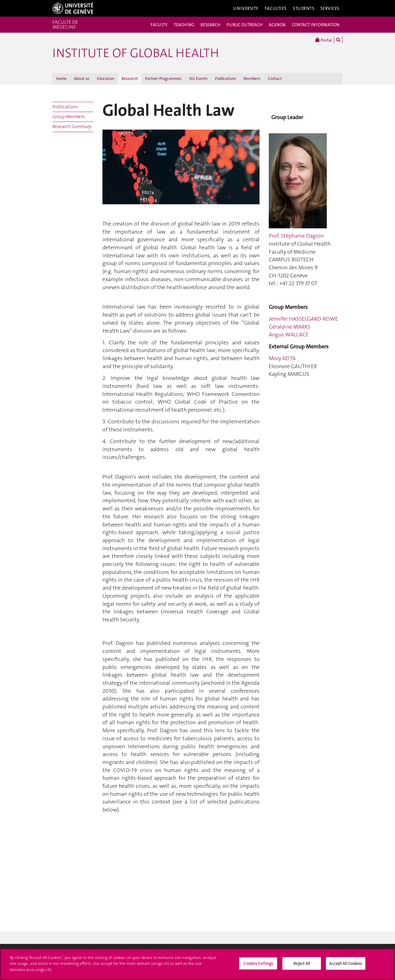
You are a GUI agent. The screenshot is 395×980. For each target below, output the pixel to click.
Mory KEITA (282, 358)
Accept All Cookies (345, 966)
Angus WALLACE (289, 334)
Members (252, 79)
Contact (275, 79)
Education (106, 79)
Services (330, 8)
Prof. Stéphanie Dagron (296, 236)
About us (82, 79)
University (246, 8)
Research (130, 79)
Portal (324, 40)
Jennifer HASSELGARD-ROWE (303, 319)
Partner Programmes (163, 79)
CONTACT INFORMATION (316, 25)
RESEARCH (210, 25)
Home (61, 79)
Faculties (276, 8)
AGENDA (277, 25)
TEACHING (184, 25)
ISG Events (198, 79)
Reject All (302, 966)
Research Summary (72, 127)
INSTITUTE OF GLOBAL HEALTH (136, 53)
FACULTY (159, 25)
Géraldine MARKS (290, 327)
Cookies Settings (258, 966)
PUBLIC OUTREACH (245, 25)
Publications (226, 79)
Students (304, 8)
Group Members (69, 117)
